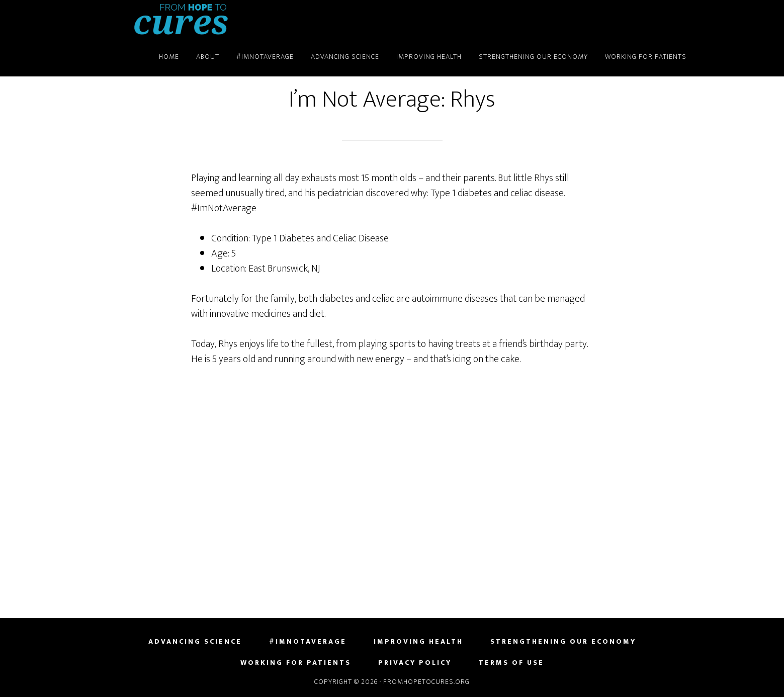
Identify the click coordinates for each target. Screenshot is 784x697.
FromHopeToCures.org (181, 19)
